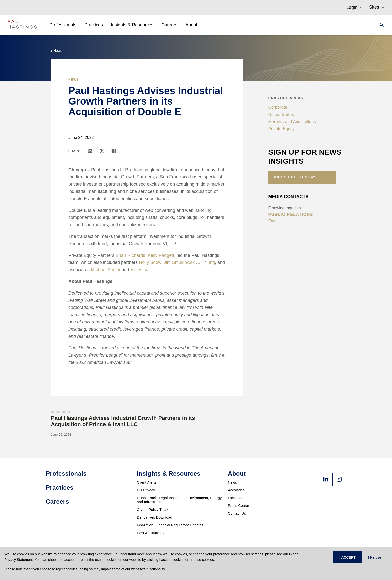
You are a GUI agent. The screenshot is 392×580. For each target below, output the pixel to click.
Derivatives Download (155, 517)
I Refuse (375, 557)
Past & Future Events (154, 533)
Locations (236, 498)
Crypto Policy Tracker (154, 510)
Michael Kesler (106, 270)
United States (281, 115)
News (232, 482)
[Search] (380, 25)
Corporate (278, 107)
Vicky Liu (139, 270)
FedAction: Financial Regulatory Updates (170, 525)
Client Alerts (147, 482)
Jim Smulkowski (180, 262)
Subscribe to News (295, 177)
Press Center (239, 506)
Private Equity (282, 129)
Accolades (236, 490)
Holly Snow (150, 262)
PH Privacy (146, 490)
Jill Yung (207, 262)
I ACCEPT (348, 557)
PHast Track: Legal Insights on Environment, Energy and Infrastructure (179, 500)
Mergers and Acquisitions (292, 122)
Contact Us (237, 513)
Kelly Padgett (161, 255)
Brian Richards (130, 255)
